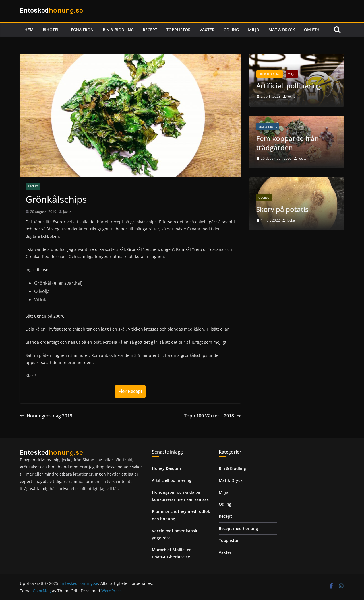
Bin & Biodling (118, 30)
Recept (150, 30)
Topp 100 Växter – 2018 (212, 416)
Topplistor (178, 30)
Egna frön (82, 30)
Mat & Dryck (282, 30)
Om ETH (312, 30)
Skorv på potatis (282, 209)
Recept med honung (238, 528)
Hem (29, 30)
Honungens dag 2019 (46, 416)
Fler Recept (130, 391)
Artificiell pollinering (288, 86)
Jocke (67, 212)
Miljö (254, 30)
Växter (207, 30)
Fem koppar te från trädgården (288, 143)
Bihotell (52, 30)
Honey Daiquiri (167, 468)
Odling (231, 30)
